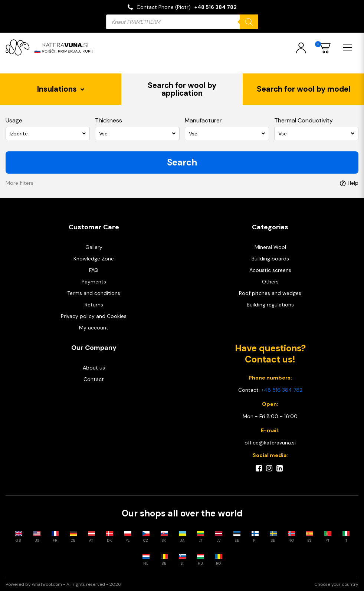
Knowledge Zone (94, 258)
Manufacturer (203, 120)
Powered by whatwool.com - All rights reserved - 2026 (63, 584)
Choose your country (336, 584)
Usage (14, 120)
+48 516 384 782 (216, 7)
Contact (94, 379)
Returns (94, 304)
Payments (94, 281)
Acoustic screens (270, 270)
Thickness (109, 120)
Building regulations (270, 304)
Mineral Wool (270, 247)
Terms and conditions (94, 293)
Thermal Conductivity (304, 120)
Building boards (270, 258)
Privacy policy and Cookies (94, 316)
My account (94, 327)
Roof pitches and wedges (270, 293)
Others (270, 281)
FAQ (94, 270)
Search (182, 162)
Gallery (94, 247)
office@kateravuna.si (270, 442)
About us (94, 367)
